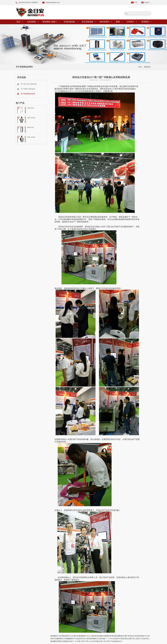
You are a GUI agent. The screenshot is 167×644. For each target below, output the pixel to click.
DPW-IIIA (31, 108)
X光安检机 (33, 22)
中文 (136, 2)
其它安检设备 (89, 22)
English (147, 2)
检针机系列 (106, 22)
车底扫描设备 (71, 22)
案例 (119, 22)
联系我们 (146, 22)
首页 (20, 22)
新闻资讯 (147, 67)
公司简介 (132, 22)
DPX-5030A (31, 118)
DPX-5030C (31, 137)
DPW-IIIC (31, 127)
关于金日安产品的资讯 (29, 84)
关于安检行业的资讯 (28, 89)
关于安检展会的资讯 (28, 94)
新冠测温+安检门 (51, 22)
